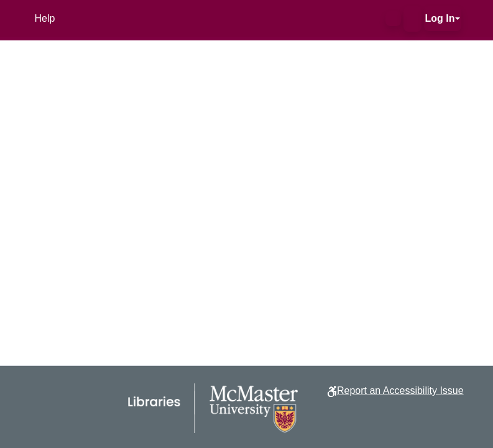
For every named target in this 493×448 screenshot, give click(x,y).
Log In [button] (440, 18)
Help (45, 18)
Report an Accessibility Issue (400, 391)
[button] (393, 19)
